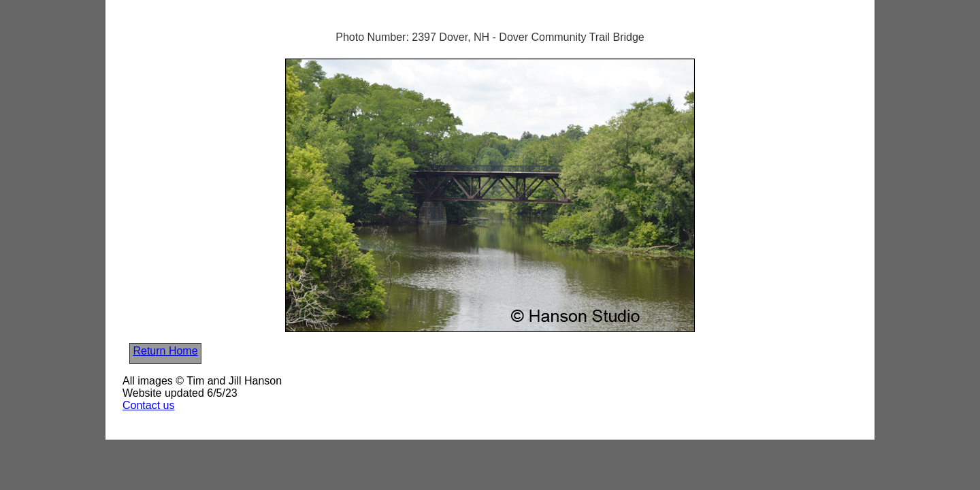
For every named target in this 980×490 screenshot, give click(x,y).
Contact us (148, 405)
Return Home (165, 351)
